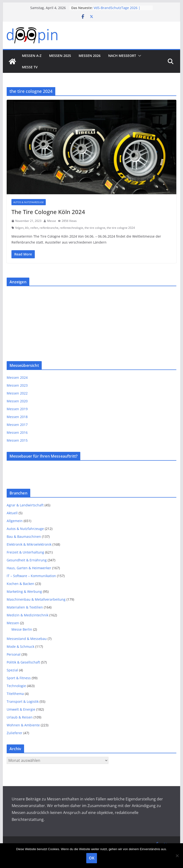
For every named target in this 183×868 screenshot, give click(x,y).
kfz (27, 228)
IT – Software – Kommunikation (31, 576)
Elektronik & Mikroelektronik (29, 544)
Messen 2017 (17, 425)
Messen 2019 (17, 409)
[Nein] (177, 856)
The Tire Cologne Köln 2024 (48, 212)
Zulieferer (15, 733)
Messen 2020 (17, 401)
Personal (14, 654)
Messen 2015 (17, 440)
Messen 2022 (17, 393)
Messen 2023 (17, 385)
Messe (52, 221)
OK (92, 858)
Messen (13, 623)
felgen (19, 228)
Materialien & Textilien (25, 607)
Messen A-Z (32, 56)
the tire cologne (95, 228)
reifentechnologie (71, 228)
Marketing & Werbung (24, 591)
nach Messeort (122, 56)
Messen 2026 (90, 56)
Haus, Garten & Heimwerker (29, 568)
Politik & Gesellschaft (23, 662)
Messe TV (30, 67)
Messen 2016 (17, 432)
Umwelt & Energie (21, 709)
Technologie (16, 686)
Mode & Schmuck (20, 646)
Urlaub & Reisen (20, 717)
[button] (139, 56)
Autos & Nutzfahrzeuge (29, 202)
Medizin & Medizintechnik (28, 615)
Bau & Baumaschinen (24, 536)
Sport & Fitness (19, 678)
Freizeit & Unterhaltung (25, 552)
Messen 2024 (17, 377)
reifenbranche (49, 228)
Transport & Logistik (23, 701)
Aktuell (12, 513)
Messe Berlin (22, 629)
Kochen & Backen (20, 584)
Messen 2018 (17, 417)
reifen (34, 228)
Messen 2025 (60, 56)
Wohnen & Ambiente (23, 725)
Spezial (12, 670)
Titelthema (15, 694)
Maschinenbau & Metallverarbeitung (36, 599)
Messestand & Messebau (27, 639)
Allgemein (15, 521)
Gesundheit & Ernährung (27, 560)
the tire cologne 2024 (121, 228)
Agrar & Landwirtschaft (25, 505)
